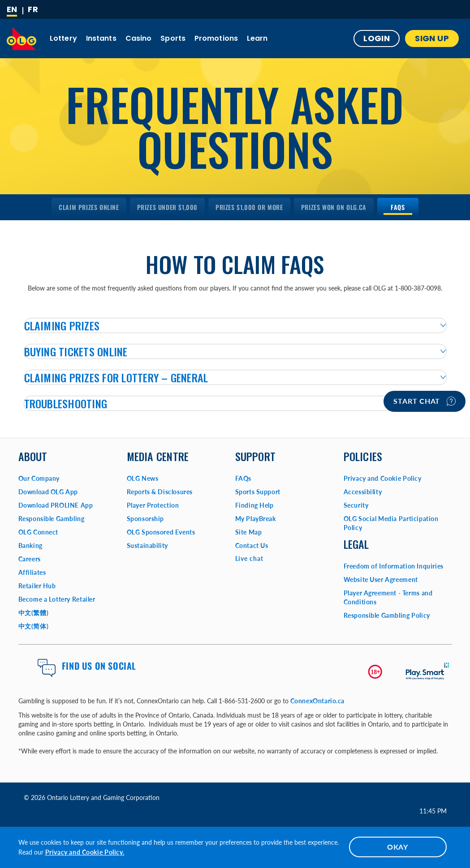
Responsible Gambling (52, 519)
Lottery (63, 38)
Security (356, 505)
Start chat (425, 401)
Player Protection (153, 505)
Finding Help (254, 505)
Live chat (249, 558)
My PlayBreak (256, 519)
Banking (30, 545)
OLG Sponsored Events (161, 532)
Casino (139, 38)
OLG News (143, 478)
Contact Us (252, 545)
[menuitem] (89, 207)
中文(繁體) (34, 613)
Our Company (39, 478)
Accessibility (363, 492)
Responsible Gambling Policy (387, 615)
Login (377, 38)
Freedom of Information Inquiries (394, 566)
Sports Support (258, 492)
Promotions (216, 38)
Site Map (249, 532)
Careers (30, 559)
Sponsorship (146, 519)
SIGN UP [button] (432, 38)
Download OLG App (48, 492)
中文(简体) (34, 626)
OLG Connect (39, 532)
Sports (173, 38)
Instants (101, 38)
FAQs (243, 478)
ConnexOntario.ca (318, 701)
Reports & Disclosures (160, 492)
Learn (257, 38)
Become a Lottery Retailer (57, 599)
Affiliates (32, 572)
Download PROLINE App (56, 505)
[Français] (33, 9)
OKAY (398, 847)
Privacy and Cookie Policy (383, 478)
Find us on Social (99, 666)
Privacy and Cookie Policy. (85, 852)
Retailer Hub (37, 586)
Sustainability (147, 545)
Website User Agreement (381, 579)
